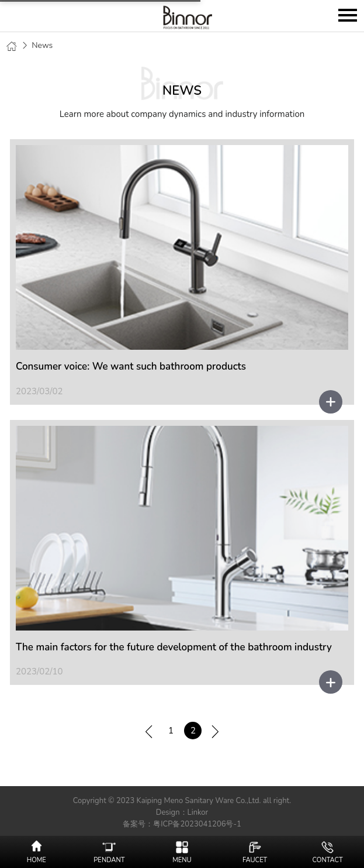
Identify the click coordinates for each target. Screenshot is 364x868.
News (42, 45)
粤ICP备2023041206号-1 (197, 824)
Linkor (198, 812)
